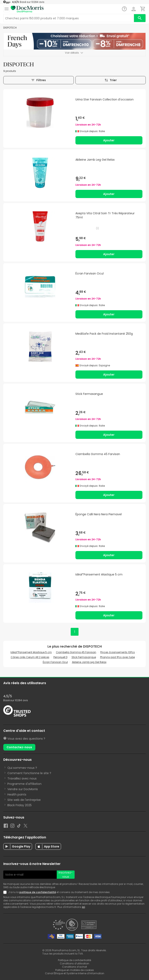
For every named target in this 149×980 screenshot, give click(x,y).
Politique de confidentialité (74, 960)
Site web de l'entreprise (24, 800)
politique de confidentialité (38, 892)
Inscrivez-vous (66, 875)
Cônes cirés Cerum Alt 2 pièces (30, 657)
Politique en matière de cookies (75, 970)
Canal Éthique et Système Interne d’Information (75, 973)
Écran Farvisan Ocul (55, 662)
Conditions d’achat (74, 967)
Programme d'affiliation (24, 784)
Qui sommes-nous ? (22, 768)
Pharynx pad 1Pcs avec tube (117, 657)
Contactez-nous (19, 747)
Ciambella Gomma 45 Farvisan (76, 652)
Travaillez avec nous (22, 778)
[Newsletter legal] (6, 892)
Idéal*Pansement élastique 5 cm (31, 652)
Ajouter (109, 140)
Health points (17, 794)
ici (83, 907)
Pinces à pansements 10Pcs (118, 652)
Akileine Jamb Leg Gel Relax (89, 662)
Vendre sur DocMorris (23, 789)
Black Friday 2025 (20, 805)
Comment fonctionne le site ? (29, 773)
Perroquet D (60, 657)
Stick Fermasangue (84, 657)
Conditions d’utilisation (74, 963)
